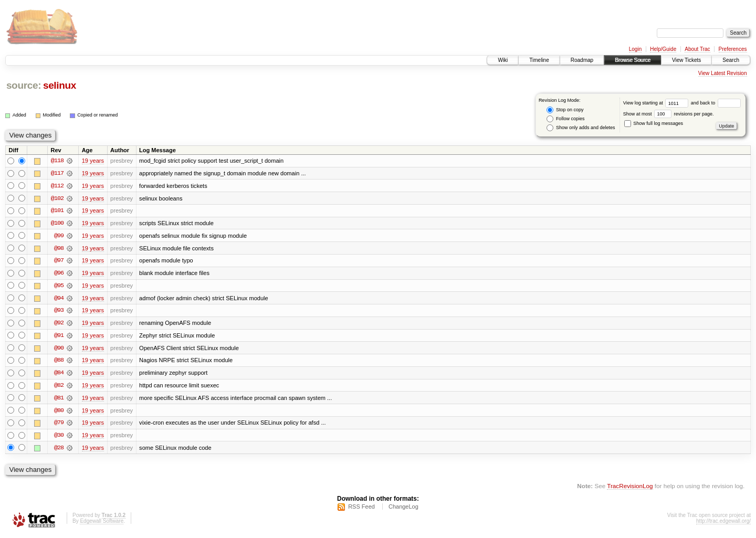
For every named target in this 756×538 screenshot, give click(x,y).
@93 (59, 312)
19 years (93, 161)
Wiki (503, 60)
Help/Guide (663, 49)
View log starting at (657, 103)
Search (731, 60)
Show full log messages (654, 123)
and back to (716, 103)
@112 (57, 186)
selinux (60, 85)
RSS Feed (361, 510)
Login (635, 49)
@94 (59, 299)
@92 (59, 324)
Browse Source (633, 60)
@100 (57, 224)
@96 (59, 274)
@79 (59, 425)
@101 (57, 211)
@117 (57, 173)
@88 (59, 362)
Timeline (539, 60)
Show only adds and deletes (581, 128)
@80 (59, 413)
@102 (57, 198)
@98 (59, 249)
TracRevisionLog (630, 488)
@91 (59, 337)
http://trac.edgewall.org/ (723, 524)
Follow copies (565, 119)
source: (24, 85)
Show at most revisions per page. (669, 114)
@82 (59, 387)
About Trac (697, 49)
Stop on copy (565, 110)
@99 (59, 236)
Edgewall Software (102, 524)
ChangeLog (403, 510)
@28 (59, 450)
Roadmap (582, 60)
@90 (59, 350)
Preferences (733, 49)
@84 (59, 375)
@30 (59, 438)
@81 (59, 400)
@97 (59, 261)
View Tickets (686, 60)
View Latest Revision (723, 73)
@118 (57, 161)
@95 (59, 287)
